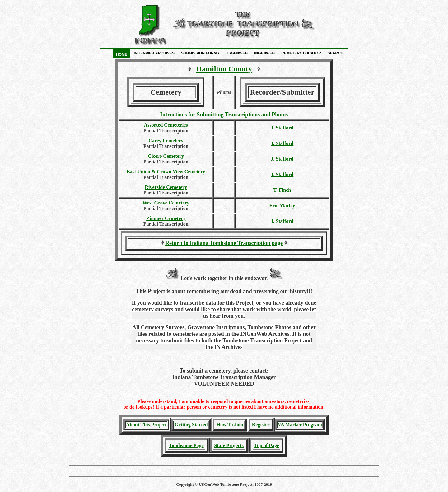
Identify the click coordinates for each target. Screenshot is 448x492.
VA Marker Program (300, 425)
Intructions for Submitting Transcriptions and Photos (224, 115)
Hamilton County (224, 69)
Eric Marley (282, 206)
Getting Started (191, 425)
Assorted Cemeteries (166, 125)
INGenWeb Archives (154, 53)
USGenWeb (237, 53)
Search (336, 53)
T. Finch (282, 190)
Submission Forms (200, 53)
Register (261, 425)
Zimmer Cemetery (166, 218)
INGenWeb (264, 53)
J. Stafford (282, 128)
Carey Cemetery (166, 141)
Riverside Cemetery (166, 187)
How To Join (230, 425)
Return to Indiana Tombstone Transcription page (224, 243)
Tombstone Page (186, 445)
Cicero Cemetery (166, 156)
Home (122, 54)
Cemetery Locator (301, 53)
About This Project (146, 425)
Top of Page (267, 445)
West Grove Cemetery (166, 203)
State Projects (229, 445)
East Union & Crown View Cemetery (166, 172)
